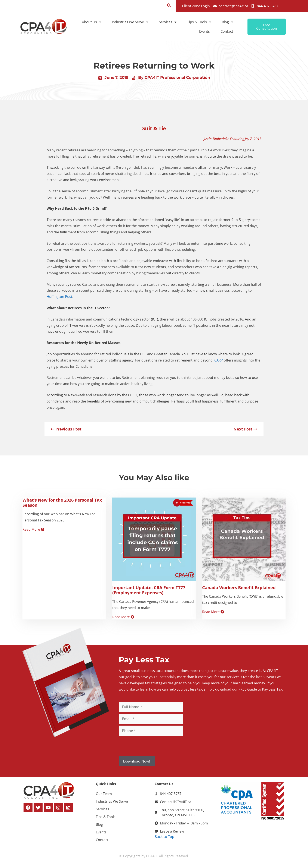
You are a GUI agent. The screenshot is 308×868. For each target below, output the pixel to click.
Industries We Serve (130, 22)
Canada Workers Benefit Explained (239, 588)
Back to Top (164, 837)
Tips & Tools (199, 22)
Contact (227, 31)
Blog (227, 22)
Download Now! (137, 761)
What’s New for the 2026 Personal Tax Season (62, 503)
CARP (219, 360)
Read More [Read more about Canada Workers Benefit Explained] (213, 612)
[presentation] (151, 746)
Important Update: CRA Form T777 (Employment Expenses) (149, 590)
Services (168, 22)
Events (204, 31)
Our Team (104, 794)
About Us (92, 22)
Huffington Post (59, 297)
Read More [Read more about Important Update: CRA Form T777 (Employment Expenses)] (123, 617)
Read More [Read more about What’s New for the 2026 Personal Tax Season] (33, 529)
